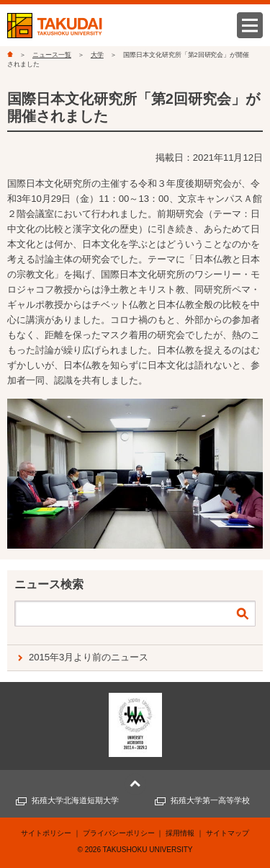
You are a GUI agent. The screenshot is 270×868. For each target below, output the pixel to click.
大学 (97, 55)
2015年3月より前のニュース (89, 657)
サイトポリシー (46, 833)
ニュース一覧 (52, 55)
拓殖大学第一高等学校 (210, 800)
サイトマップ (228, 833)
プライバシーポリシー (119, 833)
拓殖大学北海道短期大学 (75, 800)
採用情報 (180, 833)
